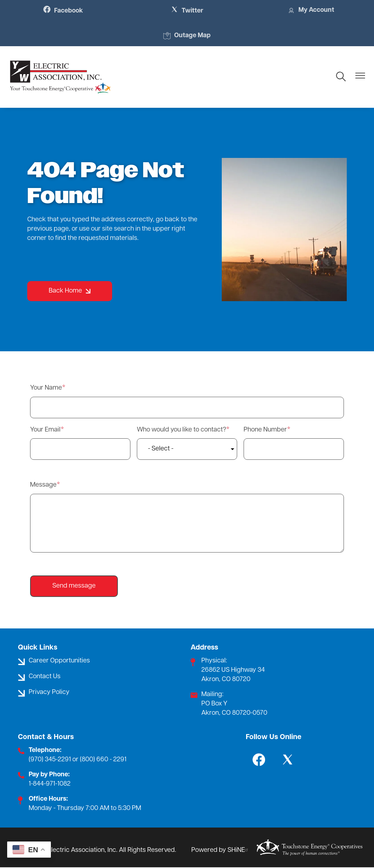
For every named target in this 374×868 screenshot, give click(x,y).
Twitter (187, 11)
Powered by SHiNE (221, 850)
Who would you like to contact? (181, 430)
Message (43, 485)
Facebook (64, 11)
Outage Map (187, 36)
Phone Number (265, 430)
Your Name (46, 388)
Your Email (45, 430)
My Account (310, 11)
